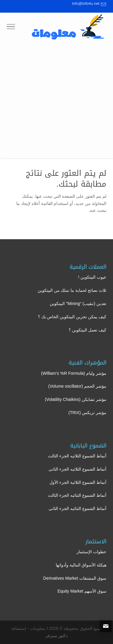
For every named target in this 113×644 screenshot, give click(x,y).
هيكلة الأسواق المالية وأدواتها (81, 565)
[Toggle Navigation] (11, 28)
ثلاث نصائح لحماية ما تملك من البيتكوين (72, 290)
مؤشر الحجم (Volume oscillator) (77, 386)
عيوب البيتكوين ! (92, 277)
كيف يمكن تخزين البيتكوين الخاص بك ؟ (72, 317)
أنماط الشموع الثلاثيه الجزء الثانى (77, 469)
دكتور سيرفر (57, 636)
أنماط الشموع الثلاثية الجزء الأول (78, 482)
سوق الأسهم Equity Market (82, 591)
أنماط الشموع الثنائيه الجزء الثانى (77, 508)
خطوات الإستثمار (91, 552)
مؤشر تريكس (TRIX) (87, 413)
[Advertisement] (56, 102)
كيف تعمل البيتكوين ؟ (88, 330)
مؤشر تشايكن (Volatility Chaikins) (76, 399)
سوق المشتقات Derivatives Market (75, 578)
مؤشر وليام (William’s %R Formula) (74, 373)
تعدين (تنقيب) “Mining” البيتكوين (78, 304)
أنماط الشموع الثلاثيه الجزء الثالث (77, 456)
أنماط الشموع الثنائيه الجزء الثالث (77, 495)
